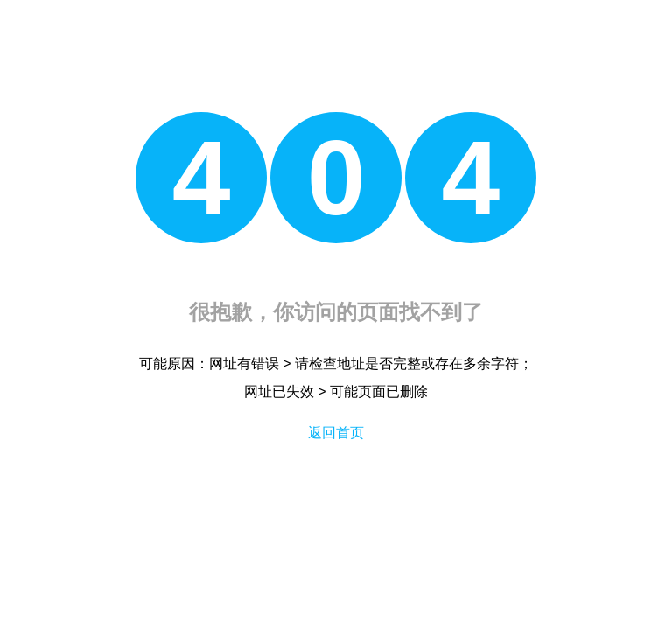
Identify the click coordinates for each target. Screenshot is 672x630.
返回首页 (336, 433)
